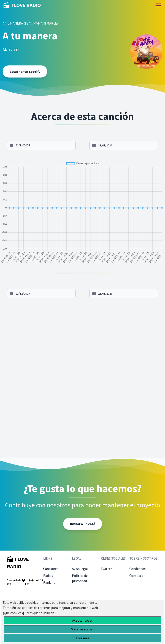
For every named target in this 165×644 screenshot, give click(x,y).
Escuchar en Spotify (25, 71)
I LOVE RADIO (22, 5)
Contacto (136, 576)
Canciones (51, 569)
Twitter (106, 569)
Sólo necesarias (82, 629)
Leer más (82, 638)
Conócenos (137, 569)
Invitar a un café (83, 524)
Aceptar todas (82, 620)
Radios (48, 576)
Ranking (49, 582)
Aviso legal (80, 569)
